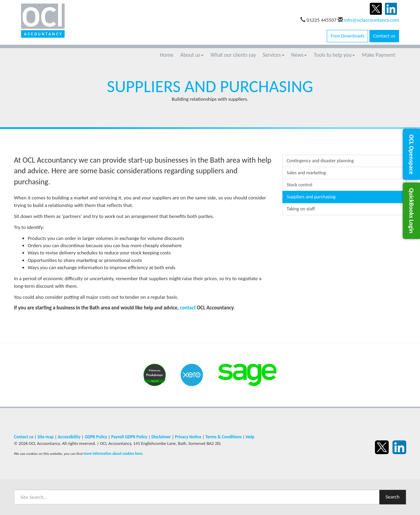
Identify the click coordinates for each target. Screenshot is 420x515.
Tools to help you (334, 55)
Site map (46, 437)
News (299, 55)
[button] (411, 154)
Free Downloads (347, 36)
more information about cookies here (113, 453)
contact (188, 308)
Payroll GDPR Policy (129, 437)
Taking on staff (301, 209)
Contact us (384, 36)
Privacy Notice (188, 437)
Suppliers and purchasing (311, 197)
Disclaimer (161, 437)
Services (274, 55)
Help (250, 437)
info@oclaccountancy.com (371, 20)
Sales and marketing (306, 173)
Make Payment (379, 55)
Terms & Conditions (223, 437)
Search (393, 497)
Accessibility (69, 437)
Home (167, 55)
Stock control (300, 185)
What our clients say (233, 55)
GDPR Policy (96, 437)
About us (192, 55)
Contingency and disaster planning (320, 161)
